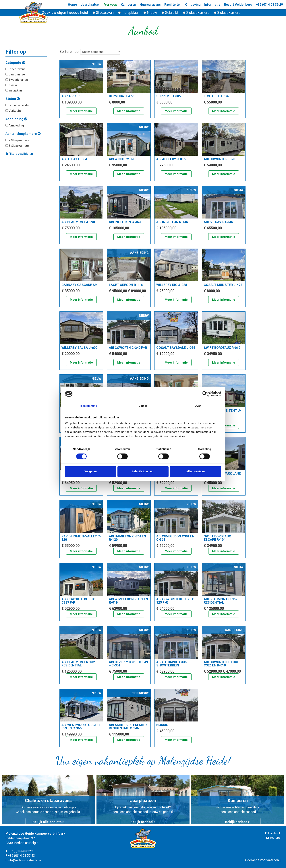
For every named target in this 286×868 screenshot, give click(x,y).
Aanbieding (16, 119)
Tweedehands (17, 80)
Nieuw (150, 13)
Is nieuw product (18, 105)
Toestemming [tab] (88, 406)
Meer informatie (81, 111)
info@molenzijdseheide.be (28, 860)
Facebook (272, 833)
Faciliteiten (167, 4)
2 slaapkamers (196, 13)
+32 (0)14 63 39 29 (265, 5)
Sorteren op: (90, 52)
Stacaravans (16, 69)
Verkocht (13, 111)
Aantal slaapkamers (23, 134)
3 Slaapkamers (17, 146)
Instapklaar (129, 13)
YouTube (272, 838)
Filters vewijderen (19, 154)
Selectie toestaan (143, 472)
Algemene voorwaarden (262, 860)
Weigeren (91, 472)
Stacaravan (103, 13)
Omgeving (187, 4)
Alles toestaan (196, 472)
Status (13, 99)
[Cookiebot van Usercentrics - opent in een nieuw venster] (205, 394)
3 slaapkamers (227, 13)
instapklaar (15, 90)
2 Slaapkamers (17, 140)
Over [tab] (198, 406)
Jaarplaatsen (16, 74)
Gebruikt (170, 13)
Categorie (15, 63)
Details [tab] (143, 406)
